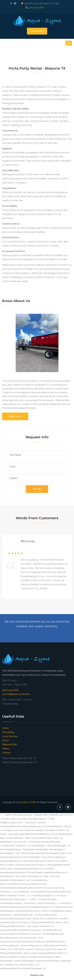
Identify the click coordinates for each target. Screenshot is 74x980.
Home (5, 728)
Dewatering (8, 732)
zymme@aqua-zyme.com (16, 694)
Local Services (10, 736)
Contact (6, 753)
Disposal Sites (10, 744)
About (5, 740)
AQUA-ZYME (29, 802)
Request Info (37, 31)
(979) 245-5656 (10, 690)
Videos (6, 749)
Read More (15, 416)
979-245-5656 (37, 7)
